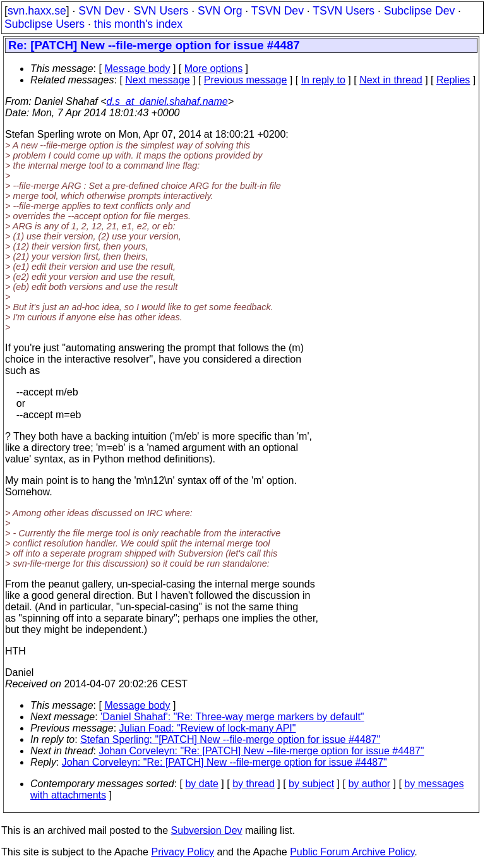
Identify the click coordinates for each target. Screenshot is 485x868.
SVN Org (220, 11)
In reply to (323, 80)
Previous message (246, 80)
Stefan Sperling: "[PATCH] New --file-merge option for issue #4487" (230, 739)
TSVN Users (344, 11)
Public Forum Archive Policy (352, 852)
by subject (311, 784)
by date (201, 784)
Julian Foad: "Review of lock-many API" (208, 728)
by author (369, 784)
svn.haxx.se (37, 11)
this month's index (138, 24)
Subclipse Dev (419, 11)
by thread (254, 784)
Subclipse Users (45, 24)
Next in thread (391, 80)
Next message (157, 80)
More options (214, 69)
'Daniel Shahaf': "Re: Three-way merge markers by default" (232, 717)
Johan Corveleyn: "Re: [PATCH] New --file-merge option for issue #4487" (262, 751)
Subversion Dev (207, 830)
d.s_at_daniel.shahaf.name (167, 101)
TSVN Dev (278, 11)
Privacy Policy (183, 852)
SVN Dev (101, 11)
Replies (453, 80)
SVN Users (161, 11)
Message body (137, 69)
